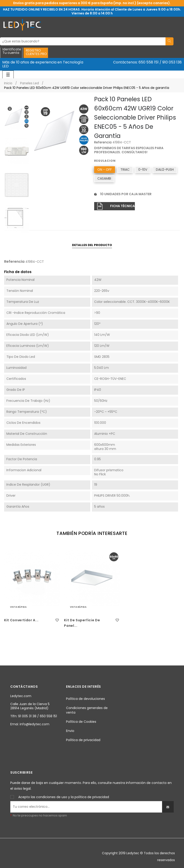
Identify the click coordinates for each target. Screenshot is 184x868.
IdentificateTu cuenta (12, 51)
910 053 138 (172, 62)
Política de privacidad (83, 740)
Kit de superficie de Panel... (82, 623)
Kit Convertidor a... (21, 620)
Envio (70, 731)
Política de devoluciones (85, 699)
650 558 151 (149, 62)
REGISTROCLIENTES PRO (36, 52)
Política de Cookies (81, 722)
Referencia (103, 142)
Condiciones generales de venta (87, 710)
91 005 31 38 (27, 716)
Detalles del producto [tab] (92, 245)
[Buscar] (83, 41)
